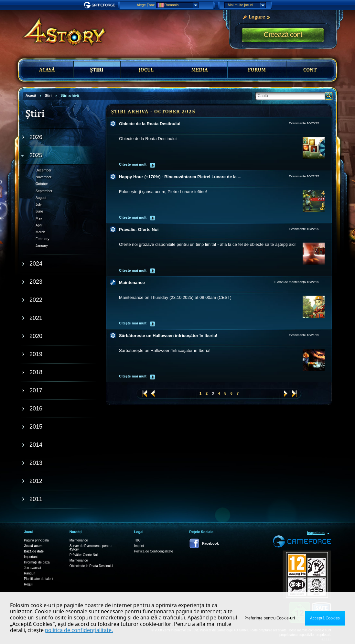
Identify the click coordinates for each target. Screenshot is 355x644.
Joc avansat (32, 568)
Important (31, 557)
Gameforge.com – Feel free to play (101, 5)
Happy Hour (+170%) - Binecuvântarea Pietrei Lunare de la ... (180, 177)
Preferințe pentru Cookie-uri (270, 618)
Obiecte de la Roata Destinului (150, 124)
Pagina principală (36, 540)
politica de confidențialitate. (79, 630)
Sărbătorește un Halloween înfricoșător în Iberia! (168, 336)
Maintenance (132, 283)
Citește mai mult (133, 164)
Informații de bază (37, 562)
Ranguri (30, 573)
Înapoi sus (316, 533)
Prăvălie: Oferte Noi (139, 229)
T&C (137, 540)
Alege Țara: (146, 5)
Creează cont (283, 34)
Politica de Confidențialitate (154, 551)
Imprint (139, 546)
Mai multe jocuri (247, 5)
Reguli (28, 584)
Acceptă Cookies (325, 618)
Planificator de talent (39, 579)
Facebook (210, 543)
